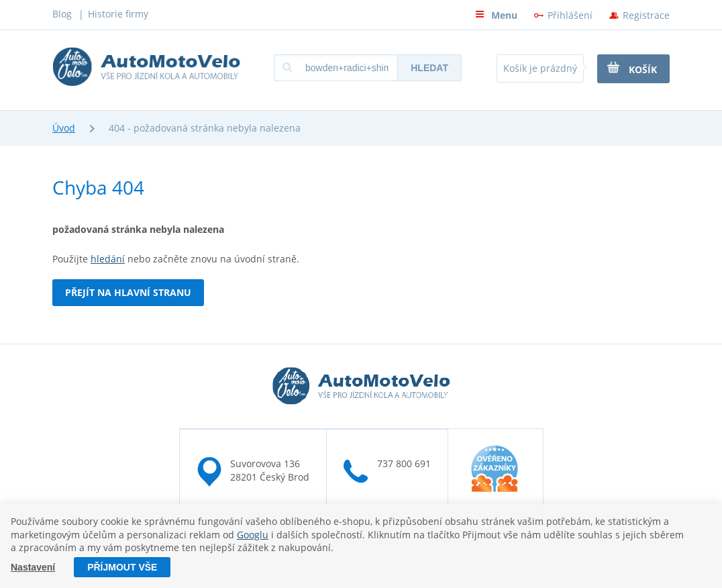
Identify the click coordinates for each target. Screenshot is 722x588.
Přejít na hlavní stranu (128, 292)
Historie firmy (118, 14)
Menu (496, 15)
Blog (62, 14)
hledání (108, 259)
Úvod (64, 128)
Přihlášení (570, 15)
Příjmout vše (122, 567)
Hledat (429, 68)
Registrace (646, 15)
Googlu (253, 535)
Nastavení (33, 567)
